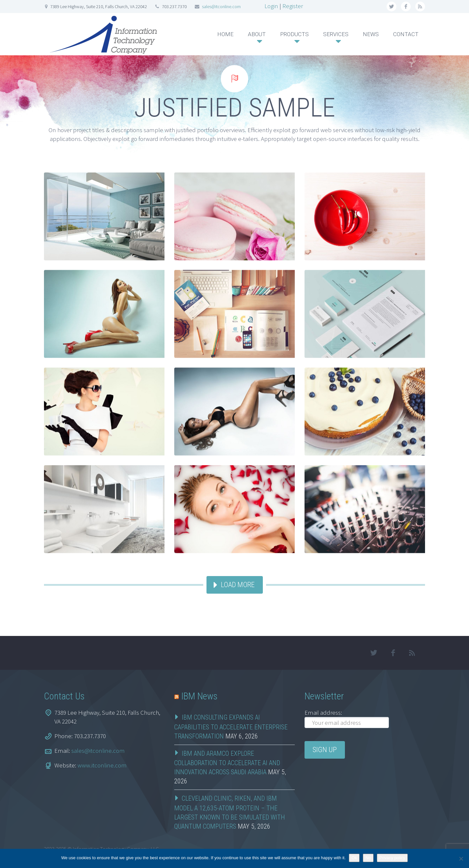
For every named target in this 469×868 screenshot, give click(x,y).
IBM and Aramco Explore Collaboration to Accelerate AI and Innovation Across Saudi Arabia (227, 763)
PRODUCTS (294, 34)
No (368, 858)
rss (420, 7)
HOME (225, 34)
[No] (461, 859)
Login (271, 6)
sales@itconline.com (221, 7)
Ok (354, 858)
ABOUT (257, 34)
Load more (238, 585)
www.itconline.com (102, 765)
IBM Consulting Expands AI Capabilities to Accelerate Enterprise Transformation (231, 727)
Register (293, 6)
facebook (406, 7)
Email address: (323, 712)
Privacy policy (392, 858)
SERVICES (336, 34)
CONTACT (406, 34)
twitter (391, 7)
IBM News (199, 696)
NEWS (371, 34)
